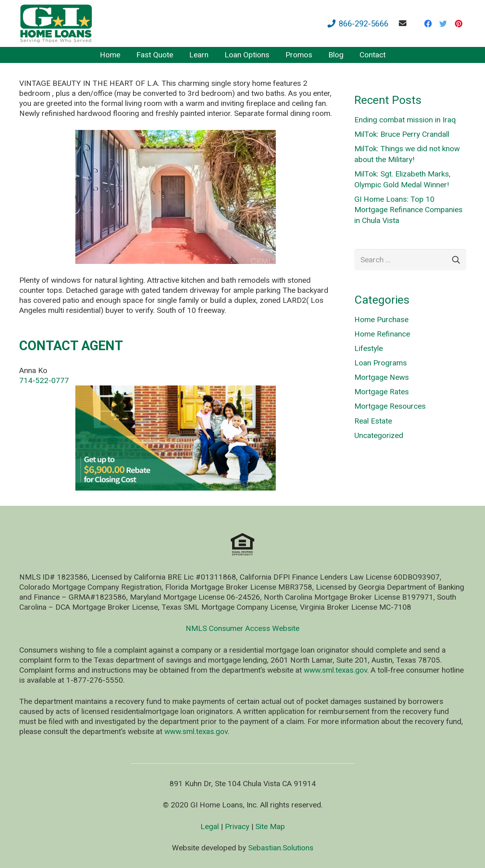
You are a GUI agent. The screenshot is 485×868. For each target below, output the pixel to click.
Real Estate (373, 421)
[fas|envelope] (404, 23)
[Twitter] (443, 24)
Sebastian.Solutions (281, 848)
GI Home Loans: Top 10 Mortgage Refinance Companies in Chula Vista (408, 210)
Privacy (237, 826)
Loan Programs (381, 363)
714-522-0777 (44, 380)
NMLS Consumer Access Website (242, 628)
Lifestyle (369, 348)
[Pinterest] (459, 24)
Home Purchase (381, 319)
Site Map (270, 826)
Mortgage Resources (390, 406)
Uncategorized (379, 435)
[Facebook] (428, 24)
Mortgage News (382, 377)
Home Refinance (382, 334)
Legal (210, 826)
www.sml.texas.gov (335, 670)
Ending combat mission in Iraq (405, 120)
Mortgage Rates (382, 392)
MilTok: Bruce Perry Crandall (402, 134)
